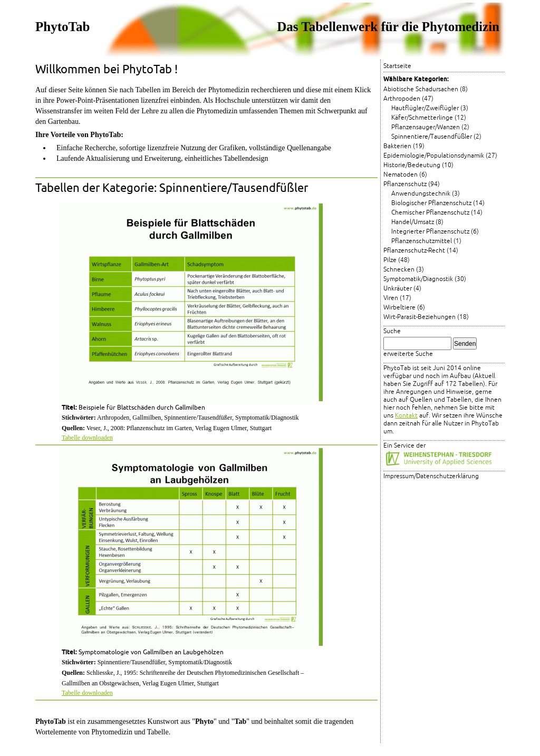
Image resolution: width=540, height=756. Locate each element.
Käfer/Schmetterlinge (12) (429, 118)
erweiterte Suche (408, 354)
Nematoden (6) (405, 175)
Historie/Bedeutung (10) (418, 165)
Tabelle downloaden (87, 438)
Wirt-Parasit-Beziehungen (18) (426, 317)
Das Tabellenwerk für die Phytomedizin (388, 27)
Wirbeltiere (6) (404, 308)
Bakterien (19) (404, 146)
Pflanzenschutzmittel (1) (426, 241)
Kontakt (406, 416)
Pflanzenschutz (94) (412, 184)
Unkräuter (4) (402, 289)
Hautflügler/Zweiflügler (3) (430, 108)
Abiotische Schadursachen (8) (426, 89)
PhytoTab (62, 27)
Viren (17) (397, 298)
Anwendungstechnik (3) (426, 194)
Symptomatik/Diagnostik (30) (425, 279)
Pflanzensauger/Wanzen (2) (430, 127)
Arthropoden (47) (408, 99)
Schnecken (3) (404, 270)
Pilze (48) (397, 260)
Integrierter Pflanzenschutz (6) (435, 232)
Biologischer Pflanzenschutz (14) (438, 203)
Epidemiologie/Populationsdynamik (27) (440, 156)
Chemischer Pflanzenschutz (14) (437, 213)
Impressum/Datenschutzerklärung (431, 476)
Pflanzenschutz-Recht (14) (421, 251)
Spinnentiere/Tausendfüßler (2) (436, 137)
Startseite (397, 66)
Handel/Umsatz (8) (417, 222)
